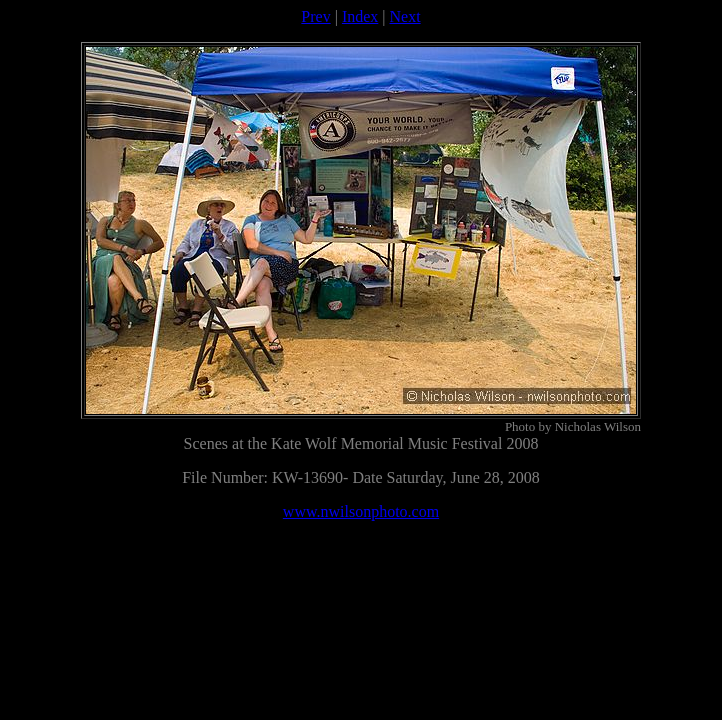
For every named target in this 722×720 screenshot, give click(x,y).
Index (360, 16)
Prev (315, 16)
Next (405, 16)
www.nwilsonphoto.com (361, 511)
